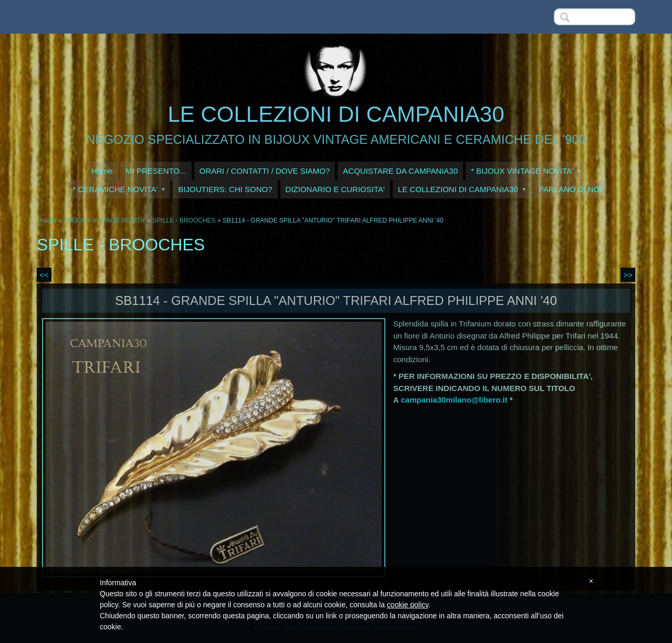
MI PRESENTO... (156, 171)
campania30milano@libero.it (454, 400)
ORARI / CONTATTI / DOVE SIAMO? (265, 171)
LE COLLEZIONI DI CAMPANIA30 (336, 114)
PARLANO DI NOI (570, 189)
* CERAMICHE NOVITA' (119, 189)
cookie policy (408, 605)
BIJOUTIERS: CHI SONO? (225, 189)
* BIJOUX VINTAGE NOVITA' (526, 171)
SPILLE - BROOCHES (184, 220)
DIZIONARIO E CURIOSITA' (335, 189)
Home (102, 171)
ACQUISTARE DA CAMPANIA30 (400, 171)
